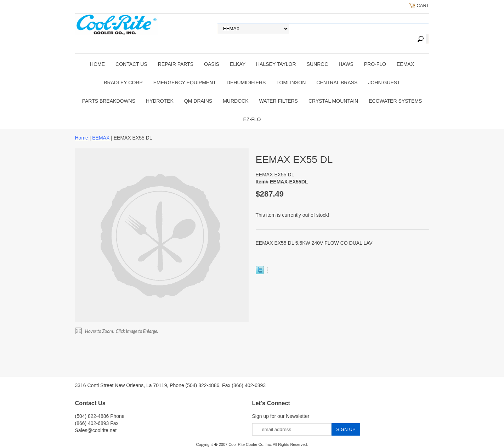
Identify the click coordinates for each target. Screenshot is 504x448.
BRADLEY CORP (123, 83)
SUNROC (318, 64)
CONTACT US (131, 64)
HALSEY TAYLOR (276, 64)
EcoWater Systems (395, 101)
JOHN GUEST (384, 83)
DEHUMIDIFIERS (246, 83)
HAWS (346, 64)
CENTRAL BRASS (337, 83)
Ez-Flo (252, 119)
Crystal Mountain (333, 101)
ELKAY (238, 64)
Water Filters (279, 101)
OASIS (212, 64)
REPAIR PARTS (176, 64)
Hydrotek (160, 101)
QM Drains (198, 101)
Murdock (236, 101)
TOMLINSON (291, 83)
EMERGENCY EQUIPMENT (185, 83)
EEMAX (405, 64)
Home (97, 64)
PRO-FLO (375, 64)
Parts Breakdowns (109, 101)
